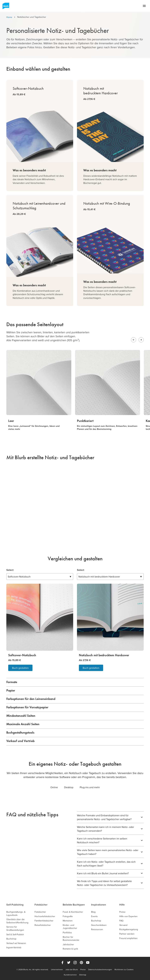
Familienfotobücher (44, 921)
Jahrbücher (68, 945)
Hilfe (122, 905)
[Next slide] (141, 340)
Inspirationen (99, 905)
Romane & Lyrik (70, 949)
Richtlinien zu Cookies (124, 970)
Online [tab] (54, 787)
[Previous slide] (134, 340)
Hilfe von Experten (128, 916)
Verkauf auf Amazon (16, 943)
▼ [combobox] (40, 577)
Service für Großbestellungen (15, 928)
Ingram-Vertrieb (14, 948)
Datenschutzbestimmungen (100, 970)
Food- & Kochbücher (73, 912)
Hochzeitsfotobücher (45, 916)
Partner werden (127, 934)
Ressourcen (97, 929)
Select (10, 570)
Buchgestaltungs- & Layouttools (16, 914)
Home (9, 17)
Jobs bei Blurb (72, 970)
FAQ (121, 921)
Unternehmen (57, 970)
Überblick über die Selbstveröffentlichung (17, 921)
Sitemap (83, 975)
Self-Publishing (15, 905)
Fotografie (68, 916)
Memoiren (68, 921)
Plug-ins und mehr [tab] (90, 787)
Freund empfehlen (128, 938)
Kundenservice (70, 975)
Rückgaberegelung (129, 929)
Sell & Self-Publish (15, 935)
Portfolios (67, 933)
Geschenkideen (99, 925)
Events (94, 916)
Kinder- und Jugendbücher (70, 927)
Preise (122, 912)
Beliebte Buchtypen (74, 905)
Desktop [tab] (69, 787)
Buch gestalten (20, 668)
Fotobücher (41, 905)
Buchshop (11, 939)
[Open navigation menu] (144, 6)
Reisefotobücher (43, 925)
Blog (93, 912)
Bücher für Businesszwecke (71, 939)
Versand (123, 925)
